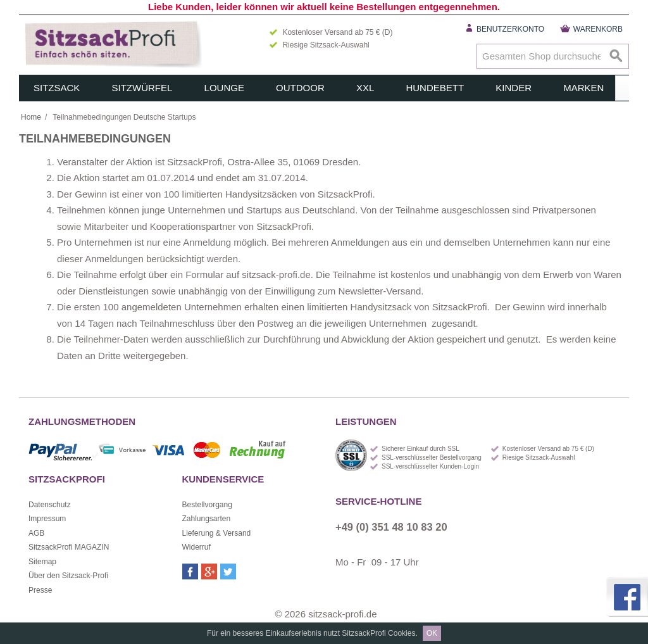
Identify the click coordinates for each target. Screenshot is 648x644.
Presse (40, 590)
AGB (36, 533)
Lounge (224, 88)
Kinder (514, 88)
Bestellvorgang (207, 505)
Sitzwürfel (142, 88)
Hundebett (435, 88)
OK (432, 633)
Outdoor (300, 88)
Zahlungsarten (207, 519)
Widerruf (196, 547)
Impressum (47, 519)
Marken (583, 88)
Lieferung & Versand (217, 533)
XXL (365, 88)
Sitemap (42, 562)
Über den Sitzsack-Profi (68, 576)
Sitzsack (57, 88)
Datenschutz (50, 505)
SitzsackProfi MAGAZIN (69, 547)
